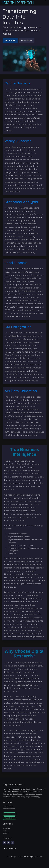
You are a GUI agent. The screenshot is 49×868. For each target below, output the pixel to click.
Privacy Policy (8, 806)
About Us (6, 828)
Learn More (27, 40)
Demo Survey (9, 814)
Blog (4, 830)
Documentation (9, 809)
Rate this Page (9, 849)
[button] (46, 3)
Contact (6, 833)
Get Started (10, 40)
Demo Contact (10, 818)
